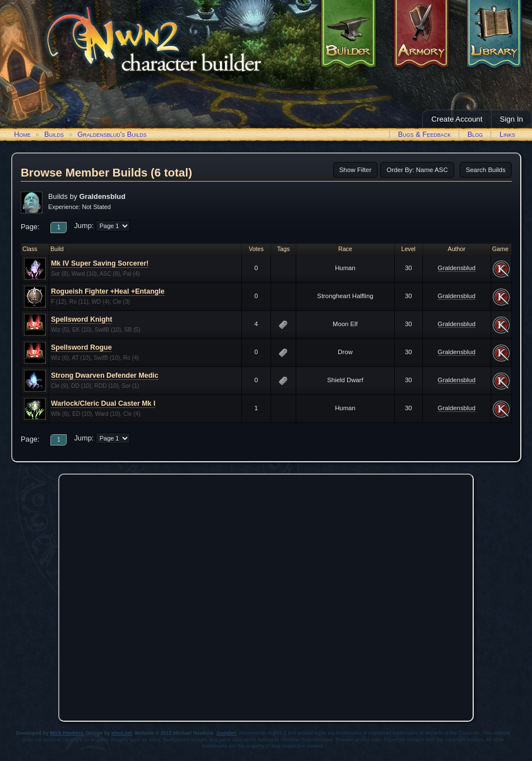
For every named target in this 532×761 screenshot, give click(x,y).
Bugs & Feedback (425, 134)
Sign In (512, 119)
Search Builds (486, 170)
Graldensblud (457, 268)
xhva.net (122, 733)
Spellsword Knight (81, 319)
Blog (475, 134)
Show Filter (356, 170)
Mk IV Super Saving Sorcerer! (100, 263)
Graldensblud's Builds (112, 134)
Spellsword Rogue (81, 347)
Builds (54, 134)
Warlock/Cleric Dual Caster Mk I (103, 403)
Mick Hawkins (67, 733)
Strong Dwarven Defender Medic (105, 375)
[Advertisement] (117, 595)
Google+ (226, 733)
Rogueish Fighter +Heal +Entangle (108, 291)
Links (507, 134)
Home (22, 134)
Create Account (457, 119)
